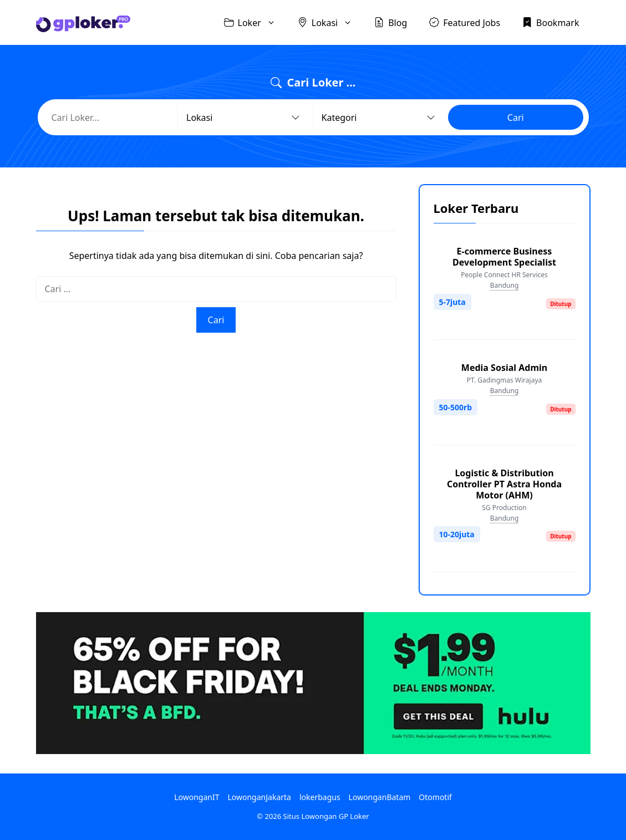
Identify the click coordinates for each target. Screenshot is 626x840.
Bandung (505, 285)
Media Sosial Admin (504, 368)
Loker (255, 22)
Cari (516, 118)
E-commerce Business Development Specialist (504, 257)
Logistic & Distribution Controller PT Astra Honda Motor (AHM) (504, 484)
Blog (391, 22)
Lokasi (330, 22)
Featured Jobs (465, 22)
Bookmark (551, 22)
